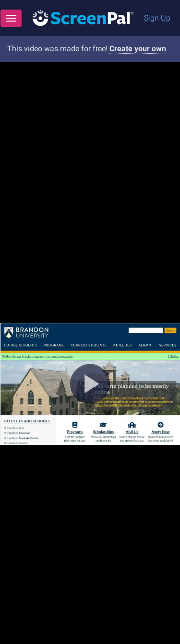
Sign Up (157, 18)
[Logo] (83, 17)
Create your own (138, 49)
